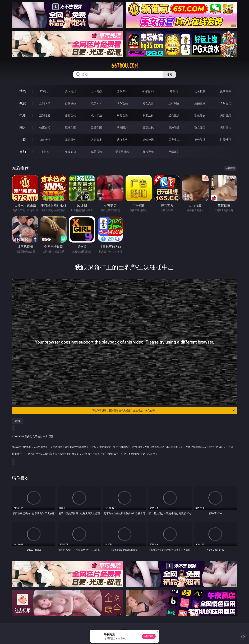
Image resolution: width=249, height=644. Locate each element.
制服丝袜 (148, 115)
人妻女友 (96, 140)
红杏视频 (148, 152)
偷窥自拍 (45, 127)
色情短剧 (174, 152)
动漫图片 (122, 127)
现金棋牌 (200, 91)
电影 (23, 115)
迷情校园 (148, 140)
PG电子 (45, 91)
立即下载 (149, 636)
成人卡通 (96, 115)
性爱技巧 (226, 140)
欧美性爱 (122, 115)
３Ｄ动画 (122, 103)
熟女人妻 (148, 103)
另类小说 (174, 140)
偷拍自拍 (71, 115)
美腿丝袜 (148, 127)
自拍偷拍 (71, 103)
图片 (23, 127)
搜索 (169, 75)
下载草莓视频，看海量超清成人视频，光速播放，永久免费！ (163, 410)
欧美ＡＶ (96, 103)
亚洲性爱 (45, 115)
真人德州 (71, 91)
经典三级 (174, 115)
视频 (23, 103)
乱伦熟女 (200, 115)
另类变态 (226, 115)
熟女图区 (200, 127)
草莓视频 (96, 152)
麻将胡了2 (148, 91)
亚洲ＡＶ (45, 103)
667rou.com (124, 66)
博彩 (23, 91)
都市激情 (45, 140)
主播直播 (200, 103)
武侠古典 (122, 140)
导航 (23, 152)
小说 (23, 140)
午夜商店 (71, 152)
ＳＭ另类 (226, 103)
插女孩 (45, 152)
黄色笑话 (200, 140)
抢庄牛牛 (226, 91)
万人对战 (96, 91)
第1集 (18, 421)
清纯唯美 (174, 127)
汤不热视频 (122, 152)
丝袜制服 (174, 103)
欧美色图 (96, 127)
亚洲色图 (71, 127)
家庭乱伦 (71, 140)
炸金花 (174, 91)
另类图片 (226, 127)
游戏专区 (122, 91)
